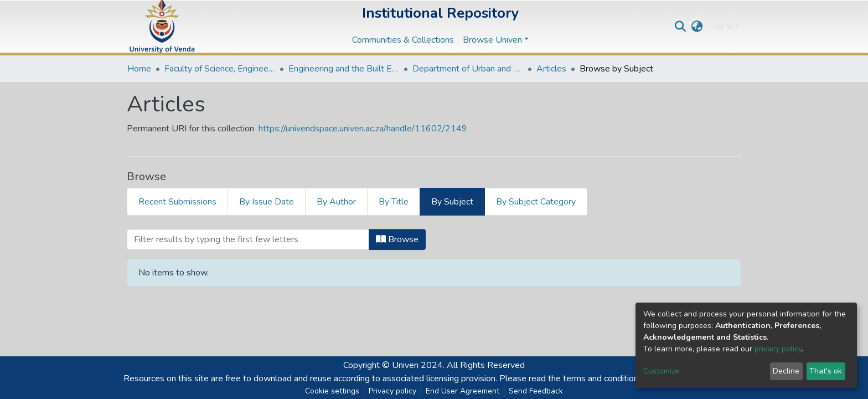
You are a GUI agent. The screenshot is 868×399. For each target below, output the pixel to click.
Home (139, 69)
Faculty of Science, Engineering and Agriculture (220, 69)
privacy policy (778, 349)
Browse (397, 239)
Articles (551, 69)
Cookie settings (332, 391)
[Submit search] (681, 27)
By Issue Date (267, 202)
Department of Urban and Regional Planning (468, 69)
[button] (697, 27)
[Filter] (248, 239)
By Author (336, 202)
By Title (394, 202)
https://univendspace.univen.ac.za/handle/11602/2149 (363, 129)
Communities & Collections (403, 40)
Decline (786, 371)
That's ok (826, 371)
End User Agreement (463, 391)
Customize (661, 371)
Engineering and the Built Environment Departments (344, 69)
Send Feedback (536, 391)
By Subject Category (536, 202)
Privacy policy (392, 391)
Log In (720, 27)
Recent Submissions (177, 202)
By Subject (452, 202)
